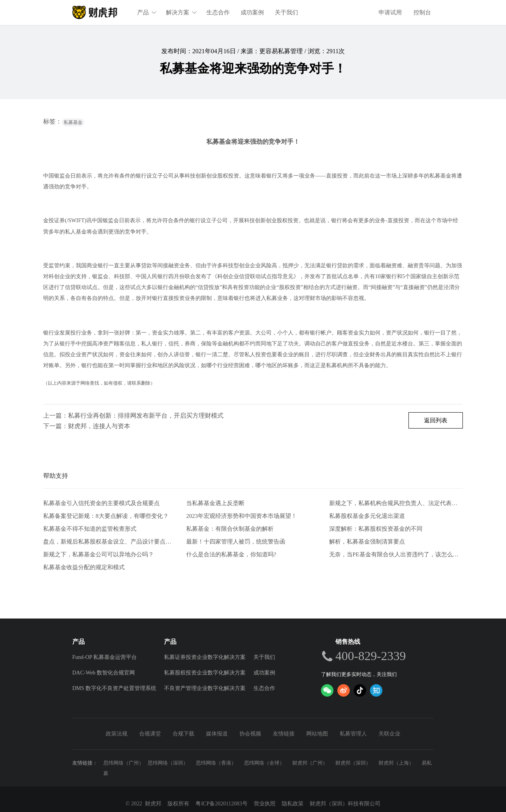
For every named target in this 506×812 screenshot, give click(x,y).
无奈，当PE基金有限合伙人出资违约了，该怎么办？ (396, 554)
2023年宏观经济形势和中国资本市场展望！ (242, 516)
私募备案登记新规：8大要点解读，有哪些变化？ (106, 516)
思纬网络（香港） (216, 763)
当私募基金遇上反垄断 (215, 503)
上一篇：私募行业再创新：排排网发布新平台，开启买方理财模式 (133, 416)
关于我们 (286, 12)
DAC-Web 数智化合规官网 (104, 673)
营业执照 (265, 804)
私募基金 (73, 122)
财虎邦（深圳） (353, 763)
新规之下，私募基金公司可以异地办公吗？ (99, 554)
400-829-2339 (371, 656)
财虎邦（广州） (310, 763)
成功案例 (252, 12)
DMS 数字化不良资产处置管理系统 (114, 688)
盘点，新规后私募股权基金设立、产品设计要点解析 (110, 542)
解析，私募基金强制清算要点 (367, 542)
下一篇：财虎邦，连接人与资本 (87, 426)
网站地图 (317, 734)
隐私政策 (293, 804)
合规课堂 (150, 734)
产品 (147, 12)
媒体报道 (217, 734)
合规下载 (183, 734)
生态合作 (218, 12)
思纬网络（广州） (124, 763)
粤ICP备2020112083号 (221, 804)
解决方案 (181, 12)
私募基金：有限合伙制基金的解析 (230, 529)
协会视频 (250, 734)
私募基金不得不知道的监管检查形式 (90, 529)
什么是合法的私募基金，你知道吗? (231, 554)
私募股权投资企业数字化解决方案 (205, 673)
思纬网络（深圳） (168, 763)
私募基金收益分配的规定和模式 (84, 567)
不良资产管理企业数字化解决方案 (205, 688)
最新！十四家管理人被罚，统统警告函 (236, 542)
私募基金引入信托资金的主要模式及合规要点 (101, 503)
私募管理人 (353, 734)
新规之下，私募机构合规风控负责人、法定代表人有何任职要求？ (396, 503)
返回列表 (436, 420)
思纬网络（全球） (264, 763)
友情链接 (284, 734)
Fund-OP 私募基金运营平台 (105, 657)
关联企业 (389, 734)
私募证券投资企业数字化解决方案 (205, 657)
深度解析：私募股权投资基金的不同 (376, 529)
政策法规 (117, 734)
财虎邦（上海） (396, 763)
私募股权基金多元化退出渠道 (367, 516)
